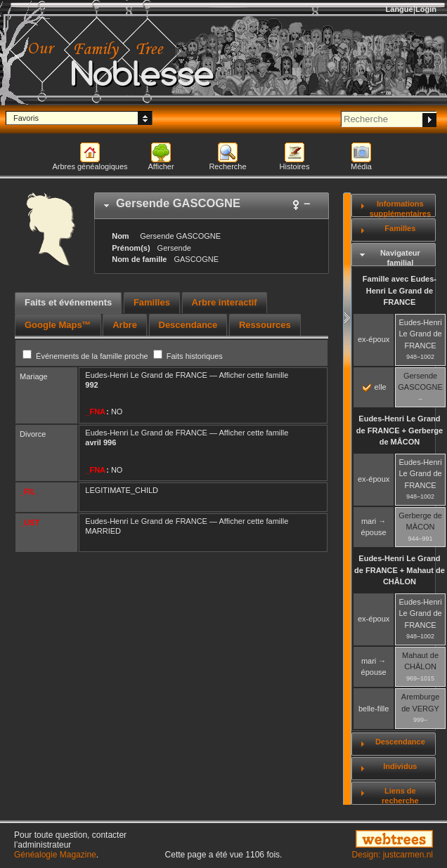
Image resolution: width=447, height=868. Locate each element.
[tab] (212, 206)
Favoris (26, 118)
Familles (400, 228)
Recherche (227, 166)
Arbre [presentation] (125, 325)
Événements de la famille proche (86, 356)
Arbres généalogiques (90, 166)
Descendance (400, 742)
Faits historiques (188, 356)
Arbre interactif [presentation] (225, 302)
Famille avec (400, 290)
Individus (400, 766)
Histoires (295, 166)
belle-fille (374, 709)
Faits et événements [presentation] (68, 302)
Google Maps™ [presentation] (58, 325)
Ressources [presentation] (265, 325)
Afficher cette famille (253, 375)
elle (375, 387)
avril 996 (101, 442)
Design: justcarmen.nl (393, 855)
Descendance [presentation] (188, 325)
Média (361, 166)
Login (426, 9)
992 (91, 385)
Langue (400, 9)
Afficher (161, 166)
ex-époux (374, 339)
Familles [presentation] (152, 302)
